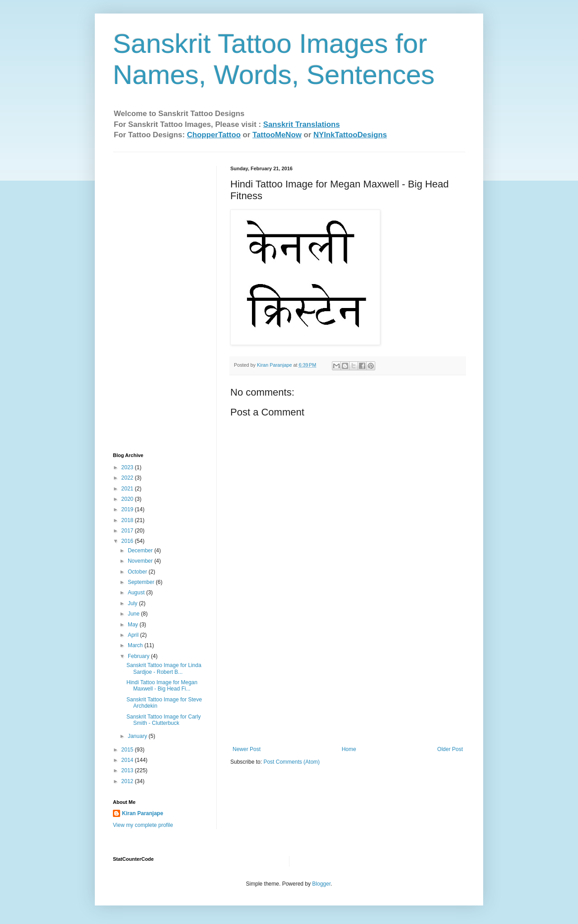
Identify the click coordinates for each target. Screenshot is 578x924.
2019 (128, 509)
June (134, 614)
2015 (128, 750)
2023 (128, 467)
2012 (128, 781)
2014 (128, 760)
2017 (128, 531)
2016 (128, 541)
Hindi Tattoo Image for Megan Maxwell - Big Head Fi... (162, 686)
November (141, 561)
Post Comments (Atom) (291, 762)
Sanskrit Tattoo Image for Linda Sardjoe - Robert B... (164, 668)
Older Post (450, 749)
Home (349, 749)
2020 (128, 499)
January (138, 736)
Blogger (321, 884)
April (134, 635)
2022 (128, 478)
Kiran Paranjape (142, 813)
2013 (128, 770)
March (136, 645)
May (134, 625)
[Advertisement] (348, 678)
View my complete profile (143, 825)
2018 (128, 520)
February (139, 656)
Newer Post (247, 749)
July (133, 603)
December (141, 551)
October (138, 572)
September (142, 582)
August (137, 593)
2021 (128, 489)
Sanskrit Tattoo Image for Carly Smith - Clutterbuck (164, 720)
